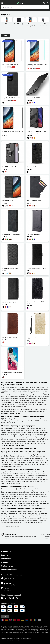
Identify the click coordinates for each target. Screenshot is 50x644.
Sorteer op (15, 34)
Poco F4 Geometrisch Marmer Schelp (12, 372)
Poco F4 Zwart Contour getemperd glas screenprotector (13, 132)
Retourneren (6, 559)
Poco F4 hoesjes (19, 24)
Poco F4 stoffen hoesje (33, 167)
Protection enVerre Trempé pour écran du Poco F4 (37, 65)
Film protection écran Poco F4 (10, 65)
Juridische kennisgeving (7, 638)
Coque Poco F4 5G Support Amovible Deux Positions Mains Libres (37, 132)
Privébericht (8, 590)
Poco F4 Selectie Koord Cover (10, 268)
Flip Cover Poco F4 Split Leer (10, 337)
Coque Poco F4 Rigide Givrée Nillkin (12, 98)
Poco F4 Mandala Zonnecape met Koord (36, 338)
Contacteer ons (7, 566)
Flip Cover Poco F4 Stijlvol (9, 302)
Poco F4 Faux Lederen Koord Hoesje (36, 268)
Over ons (5, 562)
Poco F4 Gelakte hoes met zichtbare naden (36, 303)
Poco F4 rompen (7, 24)
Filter (6, 35)
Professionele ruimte (9, 570)
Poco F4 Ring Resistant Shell (10, 167)
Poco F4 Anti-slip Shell (8, 201)
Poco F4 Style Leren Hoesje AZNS (11, 234)
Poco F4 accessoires (43, 25)
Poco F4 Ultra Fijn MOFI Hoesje (35, 98)
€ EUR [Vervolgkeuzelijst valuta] (5, 616)
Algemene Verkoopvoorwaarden (23, 638)
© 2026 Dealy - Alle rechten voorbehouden (12, 640)
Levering (5, 555)
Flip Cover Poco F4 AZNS (33, 234)
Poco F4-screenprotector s (31, 26)
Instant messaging (10, 585)
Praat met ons (9, 580)
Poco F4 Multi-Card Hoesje (34, 201)
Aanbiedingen (7, 551)
